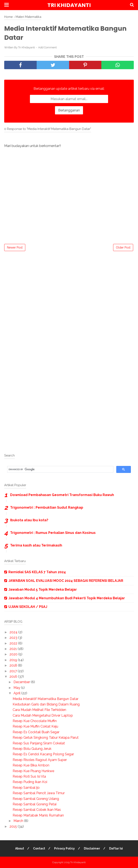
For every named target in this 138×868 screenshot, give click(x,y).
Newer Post (15, 247)
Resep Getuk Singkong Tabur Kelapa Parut (46, 738)
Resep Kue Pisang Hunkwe (33, 771)
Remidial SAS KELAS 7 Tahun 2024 (37, 572)
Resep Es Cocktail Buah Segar (36, 732)
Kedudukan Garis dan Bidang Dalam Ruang (46, 704)
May (17, 688)
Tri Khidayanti (69, 5)
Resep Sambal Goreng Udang (36, 799)
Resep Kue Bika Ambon (31, 765)
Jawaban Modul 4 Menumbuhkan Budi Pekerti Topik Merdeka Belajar (67, 598)
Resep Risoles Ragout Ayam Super (40, 760)
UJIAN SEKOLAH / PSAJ (28, 607)
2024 (14, 632)
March (19, 821)
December (22, 682)
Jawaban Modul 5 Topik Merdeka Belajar (43, 589)
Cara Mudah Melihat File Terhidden (39, 710)
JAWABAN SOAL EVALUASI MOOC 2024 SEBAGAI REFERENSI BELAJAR (66, 581)
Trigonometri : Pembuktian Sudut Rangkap (47, 507)
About (20, 848)
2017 (14, 671)
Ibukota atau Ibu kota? (29, 520)
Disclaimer (92, 848)
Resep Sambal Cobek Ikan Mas (37, 810)
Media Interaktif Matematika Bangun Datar (46, 699)
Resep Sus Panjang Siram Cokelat (39, 743)
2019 (14, 660)
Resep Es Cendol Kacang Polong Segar (43, 754)
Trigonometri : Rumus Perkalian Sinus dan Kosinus (53, 533)
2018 (14, 665)
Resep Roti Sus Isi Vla (29, 776)
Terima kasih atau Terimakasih (36, 545)
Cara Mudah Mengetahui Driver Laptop (43, 715)
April (17, 693)
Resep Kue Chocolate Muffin (35, 721)
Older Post (123, 247)
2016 (14, 677)
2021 (14, 649)
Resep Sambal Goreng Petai (35, 804)
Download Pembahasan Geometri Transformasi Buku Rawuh (62, 495)
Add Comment (47, 47)
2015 (14, 826)
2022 (14, 643)
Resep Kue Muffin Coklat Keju (35, 726)
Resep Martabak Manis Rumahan (38, 815)
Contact (39, 848)
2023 (14, 638)
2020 (14, 654)
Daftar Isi (116, 848)
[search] (60, 469)
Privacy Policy (64, 848)
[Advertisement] (69, 285)
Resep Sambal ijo (26, 788)
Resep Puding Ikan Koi (30, 782)
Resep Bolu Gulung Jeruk (32, 749)
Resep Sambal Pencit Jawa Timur (39, 793)
